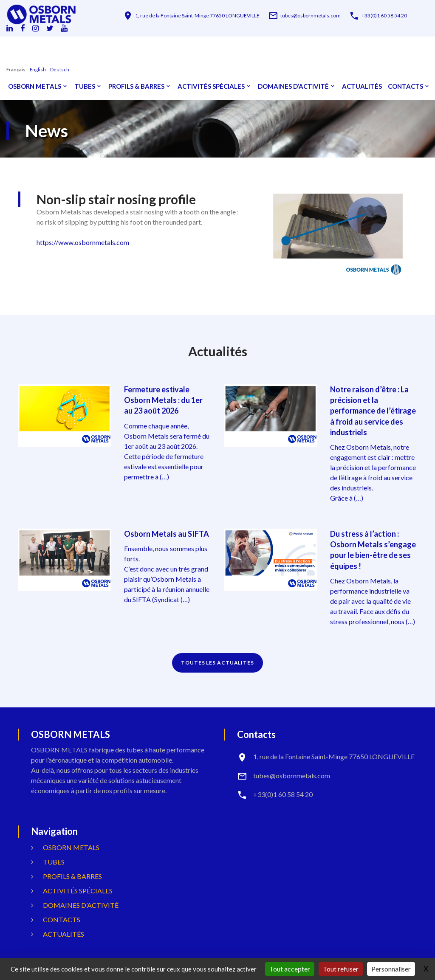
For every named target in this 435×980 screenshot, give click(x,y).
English (38, 69)
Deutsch (60, 69)
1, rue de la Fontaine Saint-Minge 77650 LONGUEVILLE (197, 16)
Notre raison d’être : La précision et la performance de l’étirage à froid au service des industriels (373, 411)
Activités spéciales (211, 86)
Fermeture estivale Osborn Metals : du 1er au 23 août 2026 (163, 400)
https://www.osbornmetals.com (83, 242)
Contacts (405, 86)
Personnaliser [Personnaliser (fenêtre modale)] (391, 969)
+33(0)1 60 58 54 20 (384, 16)
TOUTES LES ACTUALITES (217, 663)
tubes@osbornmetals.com (311, 16)
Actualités (362, 86)
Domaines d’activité (293, 86)
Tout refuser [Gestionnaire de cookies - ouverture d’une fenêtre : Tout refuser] (341, 969)
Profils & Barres (136, 86)
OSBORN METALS (35, 86)
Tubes (85, 86)
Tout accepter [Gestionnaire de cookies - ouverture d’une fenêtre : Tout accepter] (290, 969)
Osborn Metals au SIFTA (167, 534)
